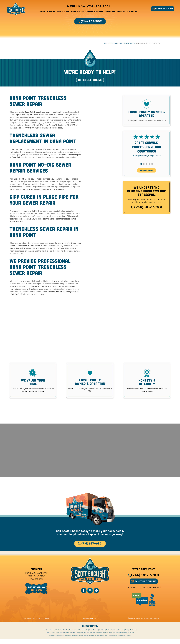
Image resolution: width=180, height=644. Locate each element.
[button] (141, 167)
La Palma (53, 637)
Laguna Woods (86, 637)
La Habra (48, 637)
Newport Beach (119, 637)
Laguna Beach (66, 637)
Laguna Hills (72, 637)
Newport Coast (126, 637)
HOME (106, 44)
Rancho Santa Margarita (66, 640)
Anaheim (51, 635)
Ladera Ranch (59, 637)
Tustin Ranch (111, 640)
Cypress (91, 635)
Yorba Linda (129, 640)
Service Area (113, 44)
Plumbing (51, 12)
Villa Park (117, 640)
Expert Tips (110, 12)
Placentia (58, 640)
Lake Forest (93, 637)
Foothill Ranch (102, 635)
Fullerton (115, 635)
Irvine (135, 635)
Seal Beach (97, 640)
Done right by (90, 623)
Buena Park (66, 635)
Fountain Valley (109, 635)
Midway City (105, 637)
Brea (61, 635)
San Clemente (75, 640)
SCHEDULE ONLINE (162, 9)
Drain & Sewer (63, 12)
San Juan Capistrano (84, 640)
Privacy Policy (40, 623)
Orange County (52, 640)
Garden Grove (121, 635)
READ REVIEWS (147, 173)
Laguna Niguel (79, 637)
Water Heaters (77, 12)
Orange (132, 637)
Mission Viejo (112, 637)
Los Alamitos (99, 637)
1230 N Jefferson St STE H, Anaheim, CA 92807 (36, 579)
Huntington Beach (129, 635)
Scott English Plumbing (61, 295)
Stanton (102, 640)
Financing (121, 12)
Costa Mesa (79, 635)
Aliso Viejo (46, 635)
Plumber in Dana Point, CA (126, 44)
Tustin (106, 640)
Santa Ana (91, 640)
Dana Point (96, 635)
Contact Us (132, 12)
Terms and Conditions (29, 623)
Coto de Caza (85, 635)
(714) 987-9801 (147, 210)
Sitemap (47, 623)
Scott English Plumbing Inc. (21, 118)
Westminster (123, 640)
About (42, 12)
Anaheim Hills (57, 635)
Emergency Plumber (94, 12)
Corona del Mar (72, 635)
